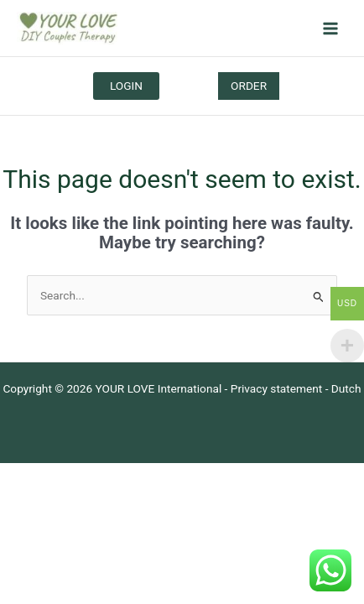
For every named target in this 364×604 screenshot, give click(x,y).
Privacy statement (277, 388)
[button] (249, 86)
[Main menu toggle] (331, 28)
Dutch (346, 388)
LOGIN (126, 86)
